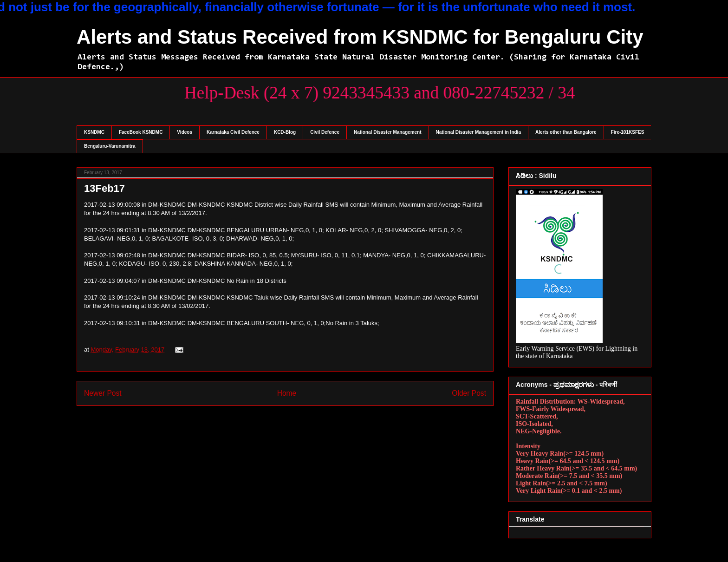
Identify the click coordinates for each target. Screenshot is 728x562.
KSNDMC (94, 132)
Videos (185, 132)
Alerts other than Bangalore (566, 132)
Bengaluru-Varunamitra (110, 146)
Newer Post (103, 393)
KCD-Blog (285, 132)
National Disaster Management (388, 132)
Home (287, 393)
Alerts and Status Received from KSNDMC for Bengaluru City (360, 37)
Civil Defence (325, 132)
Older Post (469, 393)
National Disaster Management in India (478, 132)
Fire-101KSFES (628, 132)
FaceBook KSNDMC (141, 132)
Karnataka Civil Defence (233, 132)
